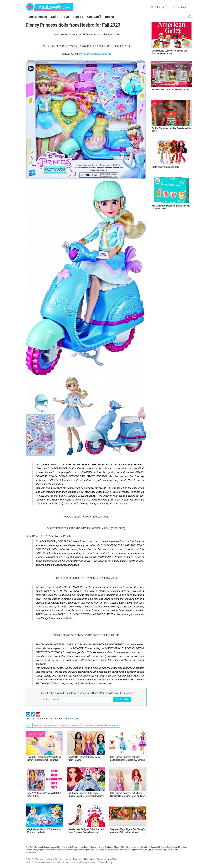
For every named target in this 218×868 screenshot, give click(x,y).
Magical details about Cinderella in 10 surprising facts (44, 831)
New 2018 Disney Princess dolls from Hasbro (84, 759)
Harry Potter (135, 847)
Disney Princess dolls (70, 725)
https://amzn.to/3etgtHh (97, 54)
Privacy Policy (105, 862)
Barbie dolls (40, 847)
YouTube (112, 859)
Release (37, 725)
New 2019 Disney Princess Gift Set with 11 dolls (44, 795)
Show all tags (31, 852)
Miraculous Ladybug (33, 850)
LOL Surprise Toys (164, 847)
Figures (78, 17)
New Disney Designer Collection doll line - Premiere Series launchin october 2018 (86, 831)
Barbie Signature (51, 847)
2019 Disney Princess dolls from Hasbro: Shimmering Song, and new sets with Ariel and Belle (128, 795)
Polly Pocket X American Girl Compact (170, 90)
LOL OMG (144, 847)
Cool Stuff (94, 17)
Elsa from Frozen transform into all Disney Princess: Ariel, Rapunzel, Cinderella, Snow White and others (44, 759)
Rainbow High (161, 850)
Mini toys (174, 847)
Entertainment (37, 17)
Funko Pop (126, 847)
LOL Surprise (152, 847)
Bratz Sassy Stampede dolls (166, 167)
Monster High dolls (85, 850)
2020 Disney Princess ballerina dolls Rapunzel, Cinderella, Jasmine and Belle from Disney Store (127, 759)
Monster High (72, 850)
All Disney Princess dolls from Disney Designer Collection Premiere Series (86, 795)
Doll (29, 725)
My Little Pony (97, 850)
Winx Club (179, 850)
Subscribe (159, 7)
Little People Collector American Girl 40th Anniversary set (169, 52)
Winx (172, 850)
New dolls (120, 850)
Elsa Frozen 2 (110, 847)
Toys (65, 17)
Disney (60, 847)
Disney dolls (67, 847)
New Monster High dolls (146, 850)
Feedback (78, 859)
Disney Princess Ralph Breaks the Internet (101, 725)
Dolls (55, 17)
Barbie (32, 847)
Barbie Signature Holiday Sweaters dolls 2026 (171, 130)
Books (109, 17)
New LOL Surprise (130, 850)
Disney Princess (51, 725)
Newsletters (90, 859)
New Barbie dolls (109, 850)
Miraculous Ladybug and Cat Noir (54, 850)
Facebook (181, 7)
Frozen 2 (119, 847)
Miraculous (182, 847)
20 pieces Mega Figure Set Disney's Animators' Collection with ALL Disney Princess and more (127, 831)
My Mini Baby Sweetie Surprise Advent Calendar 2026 (171, 207)
